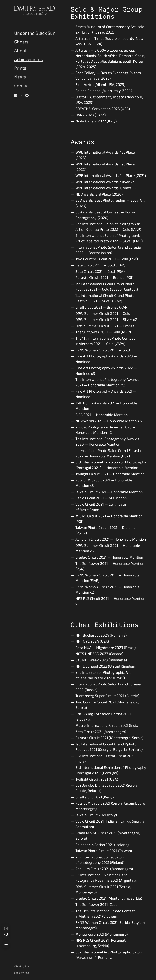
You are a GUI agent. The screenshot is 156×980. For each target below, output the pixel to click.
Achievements (29, 59)
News (20, 77)
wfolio (26, 972)
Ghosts (21, 42)
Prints (20, 68)
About (20, 50)
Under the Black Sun (35, 33)
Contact (22, 85)
